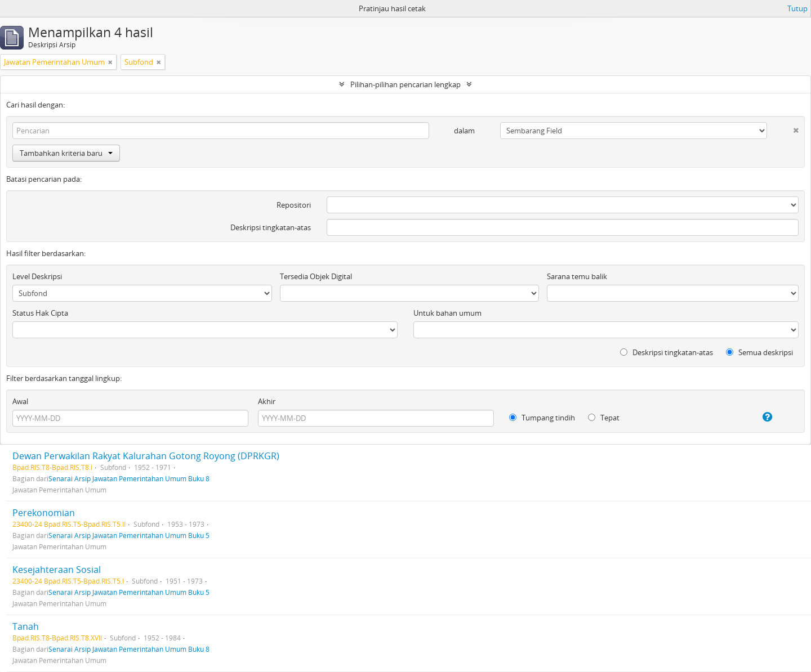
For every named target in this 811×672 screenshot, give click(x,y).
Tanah (26, 626)
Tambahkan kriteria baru (66, 153)
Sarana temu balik (577, 276)
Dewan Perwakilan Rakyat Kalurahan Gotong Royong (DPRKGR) (146, 456)
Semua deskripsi (759, 352)
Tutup (797, 8)
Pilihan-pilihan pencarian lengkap (405, 84)
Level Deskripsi (37, 276)
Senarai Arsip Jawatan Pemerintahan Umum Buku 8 (129, 478)
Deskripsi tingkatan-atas (271, 227)
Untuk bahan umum (447, 313)
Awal (20, 401)
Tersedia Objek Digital (316, 276)
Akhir (267, 401)
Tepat (604, 418)
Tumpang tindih (542, 418)
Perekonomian (44, 513)
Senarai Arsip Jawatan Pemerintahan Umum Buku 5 (129, 535)
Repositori (294, 205)
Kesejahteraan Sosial (57, 570)
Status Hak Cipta (40, 313)
